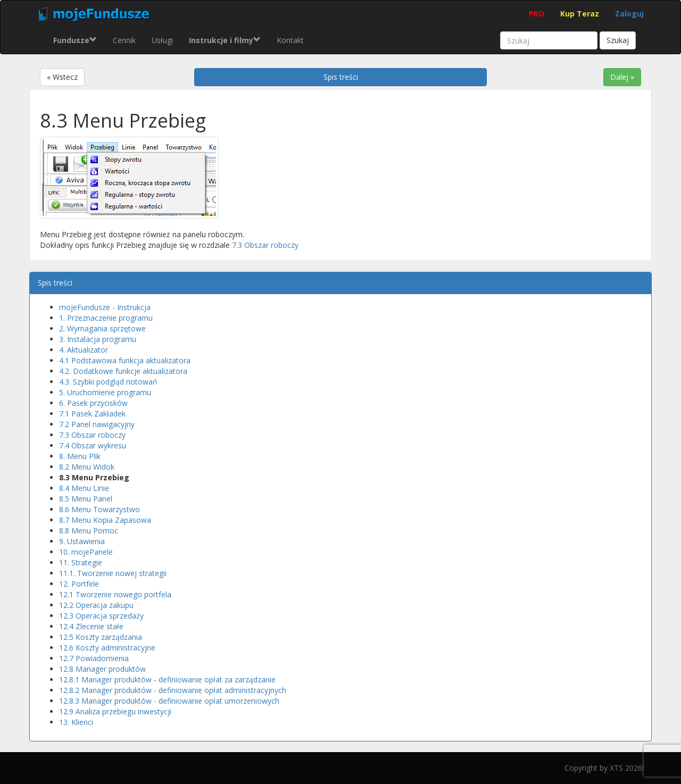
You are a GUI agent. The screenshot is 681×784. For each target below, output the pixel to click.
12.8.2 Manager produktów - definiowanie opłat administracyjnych (173, 690)
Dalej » (622, 77)
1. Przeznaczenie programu (106, 318)
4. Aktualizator (84, 350)
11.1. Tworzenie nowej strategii (113, 573)
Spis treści (341, 77)
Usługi (162, 40)
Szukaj (618, 40)
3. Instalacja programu (98, 339)
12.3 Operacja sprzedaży (101, 616)
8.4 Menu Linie (84, 488)
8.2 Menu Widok (87, 467)
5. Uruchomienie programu (105, 392)
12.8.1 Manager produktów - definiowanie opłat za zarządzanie (167, 679)
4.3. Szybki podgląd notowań (108, 382)
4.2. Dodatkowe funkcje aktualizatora (123, 371)
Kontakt (290, 40)
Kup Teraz (580, 14)
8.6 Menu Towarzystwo (99, 509)
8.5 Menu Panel (86, 499)
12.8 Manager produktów (102, 669)
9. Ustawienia (82, 541)
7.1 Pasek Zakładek (92, 414)
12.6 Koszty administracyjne (107, 648)
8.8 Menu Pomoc (89, 531)
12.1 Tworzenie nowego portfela (115, 594)
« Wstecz (62, 77)
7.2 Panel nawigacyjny (97, 424)
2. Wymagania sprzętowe (102, 328)
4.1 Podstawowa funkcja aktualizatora (125, 360)
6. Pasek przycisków (93, 403)
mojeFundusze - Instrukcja (105, 307)
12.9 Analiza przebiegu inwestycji (115, 711)
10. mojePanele (86, 552)
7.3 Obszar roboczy (265, 245)
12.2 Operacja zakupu (96, 605)
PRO (537, 14)
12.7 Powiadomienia (94, 658)
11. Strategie (81, 562)
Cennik (124, 40)
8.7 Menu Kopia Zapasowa (105, 520)
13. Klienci (76, 722)
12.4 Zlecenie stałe (91, 626)
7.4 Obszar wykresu (93, 445)
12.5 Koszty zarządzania (101, 637)
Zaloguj (629, 14)
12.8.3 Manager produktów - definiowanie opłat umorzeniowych (169, 701)
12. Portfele (79, 584)
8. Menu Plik (80, 456)
